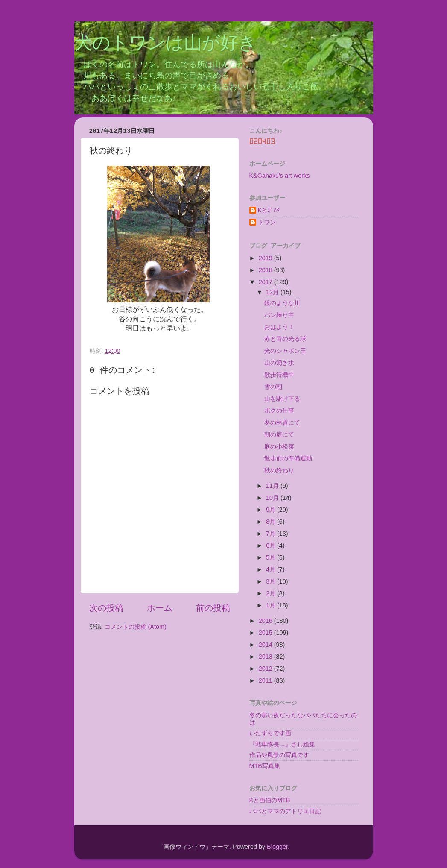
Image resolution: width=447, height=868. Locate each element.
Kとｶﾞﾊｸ (269, 210)
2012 (266, 669)
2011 (266, 680)
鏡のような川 (282, 303)
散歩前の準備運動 (288, 458)
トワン (267, 222)
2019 (266, 258)
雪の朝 (273, 387)
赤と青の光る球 (285, 339)
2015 (266, 633)
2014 (266, 645)
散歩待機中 (279, 375)
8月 (272, 522)
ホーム (160, 608)
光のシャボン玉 (285, 351)
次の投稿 (106, 608)
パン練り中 (279, 315)
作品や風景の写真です (279, 755)
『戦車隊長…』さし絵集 (282, 744)
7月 (272, 534)
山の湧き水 (279, 363)
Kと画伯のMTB (270, 800)
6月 (272, 545)
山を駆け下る (282, 399)
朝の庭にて (279, 434)
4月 (272, 569)
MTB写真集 (265, 766)
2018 (266, 270)
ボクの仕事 (279, 411)
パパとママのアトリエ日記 (285, 811)
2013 (266, 657)
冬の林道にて (282, 422)
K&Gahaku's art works (280, 176)
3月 (272, 581)
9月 (272, 510)
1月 (272, 605)
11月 (273, 486)
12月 (273, 292)
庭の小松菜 (279, 446)
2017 (266, 282)
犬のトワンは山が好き (165, 44)
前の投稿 (213, 608)
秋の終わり (279, 470)
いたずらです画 (270, 733)
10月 (273, 498)
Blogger (277, 847)
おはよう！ (279, 327)
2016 (266, 621)
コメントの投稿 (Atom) (136, 627)
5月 (272, 557)
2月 (272, 593)
